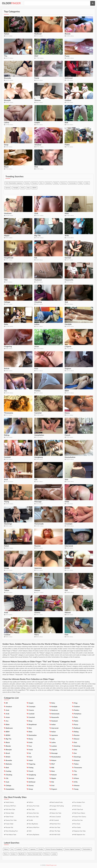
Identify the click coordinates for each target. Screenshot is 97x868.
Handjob (16, 188)
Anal (22, 188)
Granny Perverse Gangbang (54, 849)
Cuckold (19, 849)
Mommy (64, 183)
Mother (56, 183)
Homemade (72, 183)
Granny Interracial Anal (34, 854)
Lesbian (54, 854)
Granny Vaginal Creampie (73, 849)
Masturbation (87, 849)
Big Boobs (22, 854)
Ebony (6, 854)
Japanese (33, 849)
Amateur (13, 854)
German (8, 188)
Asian (26, 849)
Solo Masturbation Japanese (14, 183)
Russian (35, 183)
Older (11, 3)
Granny (27, 183)
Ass (12, 849)
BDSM (34, 188)
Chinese (46, 854)
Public (80, 183)
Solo (41, 183)
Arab (28, 188)
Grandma (48, 183)
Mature (6, 849)
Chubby (41, 849)
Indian (87, 183)
